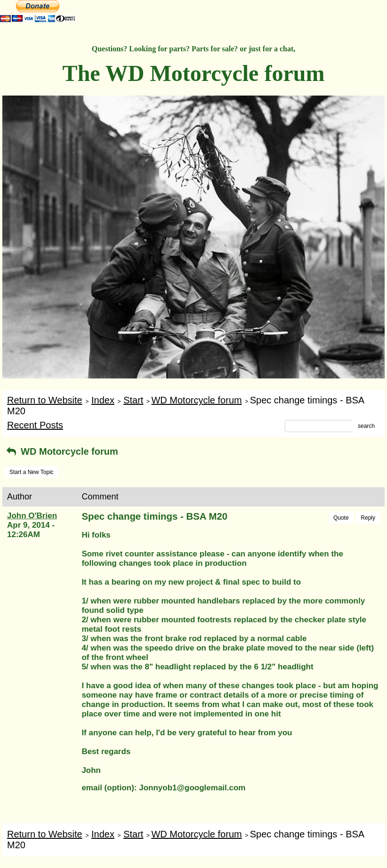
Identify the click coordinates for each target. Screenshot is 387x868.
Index (103, 400)
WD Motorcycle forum (196, 400)
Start (133, 400)
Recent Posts (35, 425)
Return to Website (45, 400)
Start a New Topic (32, 472)
